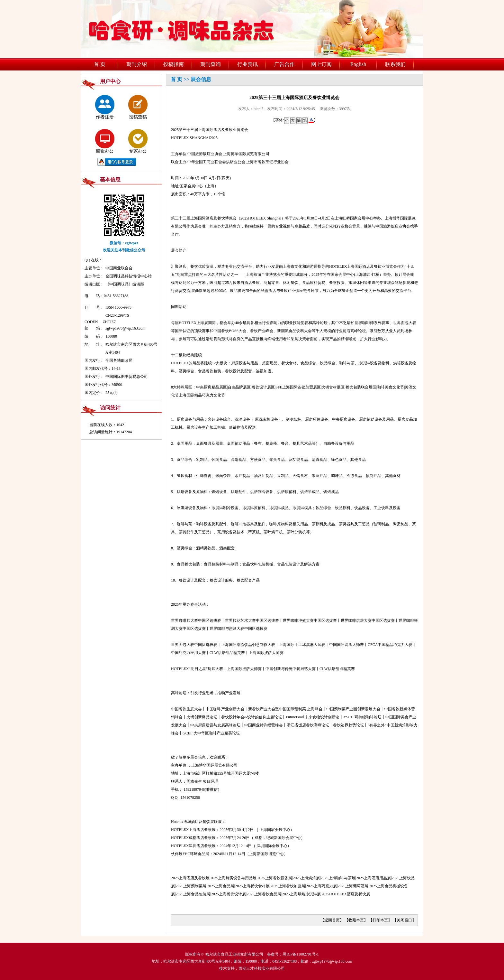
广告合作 (284, 64)
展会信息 (201, 79)
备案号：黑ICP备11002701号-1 (293, 954)
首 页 (100, 64)
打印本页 (380, 920)
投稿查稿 (138, 107)
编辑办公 (105, 141)
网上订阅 (321, 64)
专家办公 (138, 141)
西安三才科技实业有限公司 (262, 968)
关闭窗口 (404, 920)
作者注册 (105, 107)
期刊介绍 (137, 64)
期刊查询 (211, 64)
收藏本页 (356, 920)
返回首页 (332, 920)
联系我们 (395, 64)
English (358, 64)
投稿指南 (174, 64)
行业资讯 (248, 64)
